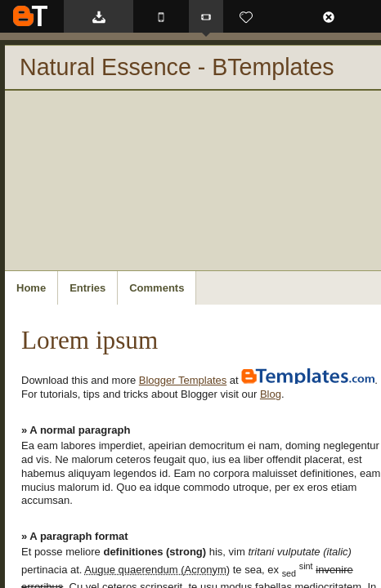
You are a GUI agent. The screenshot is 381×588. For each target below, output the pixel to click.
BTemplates (30, 16)
